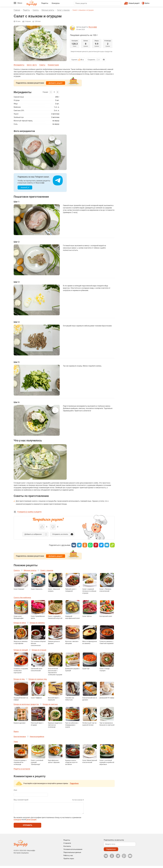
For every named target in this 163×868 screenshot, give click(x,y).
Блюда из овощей (21, 650)
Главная (17, 10)
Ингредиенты (19, 65)
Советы (42, 65)
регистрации (31, 822)
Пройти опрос (69, 861)
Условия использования (73, 851)
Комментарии (53, 65)
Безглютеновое (20, 737)
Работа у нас (68, 858)
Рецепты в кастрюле (22, 769)
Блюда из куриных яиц (38, 679)
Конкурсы (56, 3)
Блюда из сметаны (50, 704)
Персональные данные (72, 855)
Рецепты (45, 3)
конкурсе (17, 822)
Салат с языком (63, 10)
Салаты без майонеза (22, 598)
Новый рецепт (134, 3)
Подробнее (74, 783)
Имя (15, 790)
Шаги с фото (32, 65)
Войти (145, 3)
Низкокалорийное (37, 737)
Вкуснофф (93, 27)
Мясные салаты (48, 10)
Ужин (16, 742)
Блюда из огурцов (39, 650)
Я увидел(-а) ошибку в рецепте (29, 512)
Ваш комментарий (21, 800)
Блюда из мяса (20, 623)
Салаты (36, 10)
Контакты (67, 848)
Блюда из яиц (19, 679)
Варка (16, 731)
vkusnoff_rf (25, 187)
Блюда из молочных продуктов (26, 704)
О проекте (67, 845)
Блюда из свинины (37, 623)
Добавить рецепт (56, 83)
